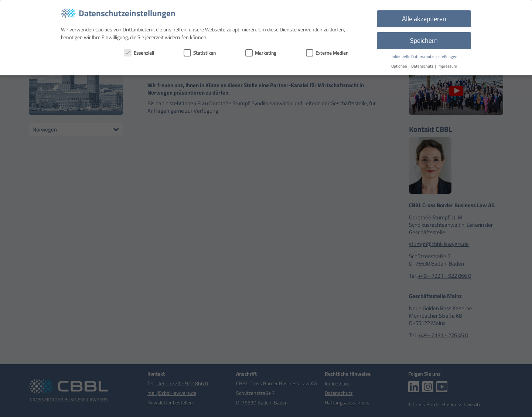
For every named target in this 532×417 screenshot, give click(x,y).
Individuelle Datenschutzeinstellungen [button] (424, 57)
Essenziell (139, 53)
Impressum (447, 66)
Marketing (261, 53)
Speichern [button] (424, 40)
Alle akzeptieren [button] (424, 19)
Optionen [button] (400, 66)
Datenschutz (423, 66)
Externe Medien (327, 53)
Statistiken (200, 53)
